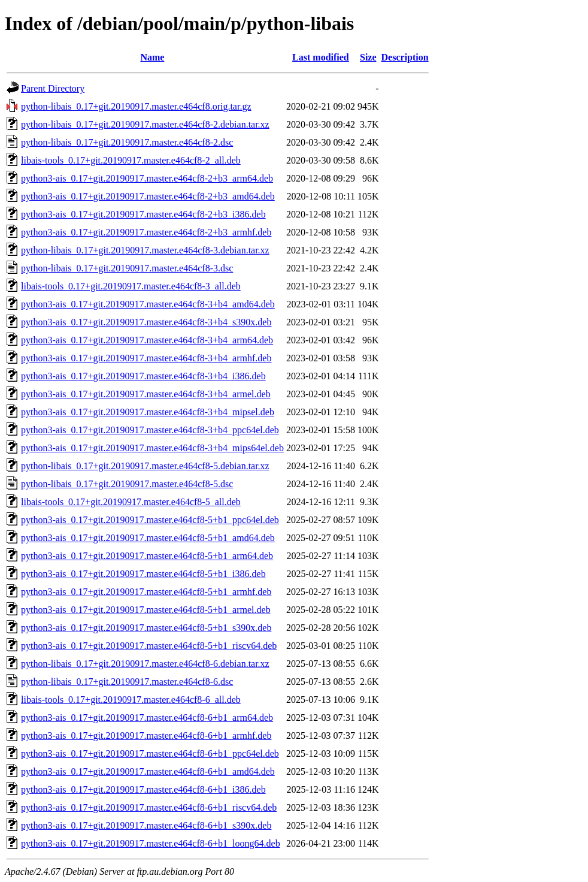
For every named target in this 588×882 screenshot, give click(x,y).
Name (152, 57)
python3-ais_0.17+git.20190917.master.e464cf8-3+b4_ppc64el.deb (150, 430)
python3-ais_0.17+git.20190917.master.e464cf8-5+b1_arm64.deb (147, 556)
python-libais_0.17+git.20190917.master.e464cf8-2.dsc (127, 142)
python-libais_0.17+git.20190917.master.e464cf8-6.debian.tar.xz (145, 664)
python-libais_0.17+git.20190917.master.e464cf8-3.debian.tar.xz (145, 250)
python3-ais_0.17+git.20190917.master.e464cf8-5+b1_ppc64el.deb (150, 520)
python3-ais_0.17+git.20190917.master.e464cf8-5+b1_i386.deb (143, 574)
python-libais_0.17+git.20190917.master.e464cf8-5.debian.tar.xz (145, 466)
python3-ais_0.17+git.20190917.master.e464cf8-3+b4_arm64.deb (147, 340)
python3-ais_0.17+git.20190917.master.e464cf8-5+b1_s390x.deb (146, 628)
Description (405, 57)
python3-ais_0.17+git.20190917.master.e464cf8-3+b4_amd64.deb (148, 304)
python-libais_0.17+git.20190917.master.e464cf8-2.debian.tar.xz (145, 124)
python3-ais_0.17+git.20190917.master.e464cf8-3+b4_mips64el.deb (152, 448)
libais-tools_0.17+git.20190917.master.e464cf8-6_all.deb (131, 700)
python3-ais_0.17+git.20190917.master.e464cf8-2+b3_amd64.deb (148, 196)
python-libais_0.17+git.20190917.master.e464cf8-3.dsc (127, 268)
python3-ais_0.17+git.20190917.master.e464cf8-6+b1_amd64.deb (148, 771)
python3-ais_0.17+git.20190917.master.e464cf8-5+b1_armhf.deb (146, 592)
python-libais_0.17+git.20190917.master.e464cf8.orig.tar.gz (136, 106)
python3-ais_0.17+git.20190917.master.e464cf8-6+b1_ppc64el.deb (150, 753)
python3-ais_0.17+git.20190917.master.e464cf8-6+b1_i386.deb (143, 789)
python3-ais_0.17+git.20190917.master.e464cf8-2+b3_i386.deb (143, 214)
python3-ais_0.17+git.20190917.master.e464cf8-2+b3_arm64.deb (147, 178)
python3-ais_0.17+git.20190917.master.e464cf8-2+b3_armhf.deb (146, 232)
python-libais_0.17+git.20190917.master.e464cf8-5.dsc (127, 484)
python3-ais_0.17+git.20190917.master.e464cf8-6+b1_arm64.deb (147, 718)
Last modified (321, 57)
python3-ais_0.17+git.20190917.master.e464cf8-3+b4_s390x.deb (146, 322)
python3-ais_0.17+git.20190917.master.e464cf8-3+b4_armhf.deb (146, 358)
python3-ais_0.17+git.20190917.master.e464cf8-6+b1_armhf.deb (146, 735)
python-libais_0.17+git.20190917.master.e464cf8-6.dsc (127, 682)
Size (368, 57)
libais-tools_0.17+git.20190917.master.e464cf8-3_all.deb (131, 286)
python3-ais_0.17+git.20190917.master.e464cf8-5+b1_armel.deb (146, 610)
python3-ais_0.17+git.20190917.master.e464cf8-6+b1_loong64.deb (151, 843)
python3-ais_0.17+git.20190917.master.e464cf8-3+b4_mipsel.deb (148, 412)
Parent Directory (53, 88)
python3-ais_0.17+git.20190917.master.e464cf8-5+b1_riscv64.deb (149, 646)
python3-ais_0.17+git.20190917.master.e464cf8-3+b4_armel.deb (146, 394)
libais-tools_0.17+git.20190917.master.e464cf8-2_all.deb (131, 160)
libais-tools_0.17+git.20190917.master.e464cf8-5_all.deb (131, 502)
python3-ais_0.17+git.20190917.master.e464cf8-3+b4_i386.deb (143, 376)
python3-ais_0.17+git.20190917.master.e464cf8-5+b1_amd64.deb (148, 538)
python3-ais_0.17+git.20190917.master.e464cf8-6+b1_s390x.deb (146, 825)
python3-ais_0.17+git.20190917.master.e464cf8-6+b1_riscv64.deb (149, 807)
